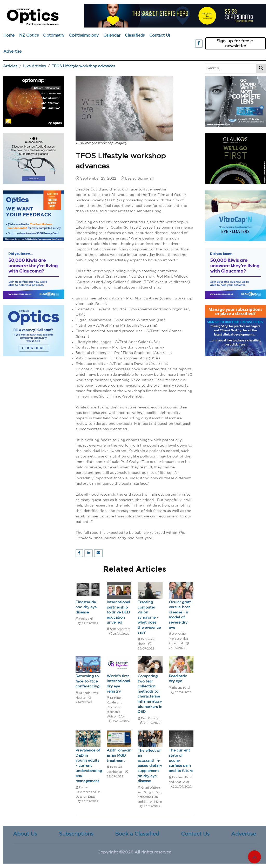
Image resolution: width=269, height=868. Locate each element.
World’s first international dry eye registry (118, 684)
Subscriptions (76, 834)
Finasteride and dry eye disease (86, 607)
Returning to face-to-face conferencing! (88, 681)
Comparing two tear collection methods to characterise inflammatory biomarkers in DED (150, 694)
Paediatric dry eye (178, 679)
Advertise (12, 52)
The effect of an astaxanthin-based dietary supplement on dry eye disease (150, 766)
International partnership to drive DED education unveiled (118, 612)
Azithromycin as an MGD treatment (119, 756)
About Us (25, 834)
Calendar (112, 35)
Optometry (54, 35)
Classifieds (135, 35)
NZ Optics (29, 35)
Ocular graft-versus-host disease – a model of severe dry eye (181, 615)
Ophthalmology (84, 35)
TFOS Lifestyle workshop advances (83, 66)
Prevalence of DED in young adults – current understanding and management (88, 766)
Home (9, 35)
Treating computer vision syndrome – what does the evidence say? (149, 618)
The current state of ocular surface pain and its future (181, 761)
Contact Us (160, 35)
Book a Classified (137, 834)
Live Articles (34, 66)
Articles (10, 66)
